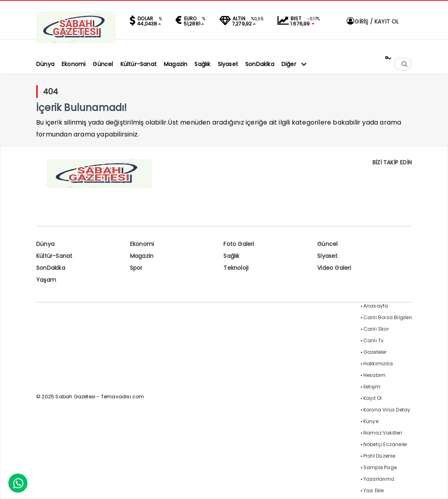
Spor (136, 268)
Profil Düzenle (379, 456)
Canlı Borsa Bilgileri (388, 317)
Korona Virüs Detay (387, 410)
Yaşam (46, 280)
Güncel (327, 244)
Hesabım (374, 375)
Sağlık (231, 256)
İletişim (372, 387)
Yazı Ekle (374, 490)
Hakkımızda (378, 364)
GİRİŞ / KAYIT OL (372, 21)
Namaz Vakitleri (383, 433)
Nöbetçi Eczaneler (385, 444)
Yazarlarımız (379, 479)
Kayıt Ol (373, 398)
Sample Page (380, 467)
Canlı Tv (374, 340)
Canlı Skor (376, 329)
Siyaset (327, 256)
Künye (371, 421)
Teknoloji (236, 268)
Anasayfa (376, 306)
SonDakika (51, 268)
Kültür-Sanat (54, 256)
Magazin (142, 256)
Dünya (45, 244)
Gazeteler (375, 352)
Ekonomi (142, 244)
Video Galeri (334, 268)
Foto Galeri (239, 244)
